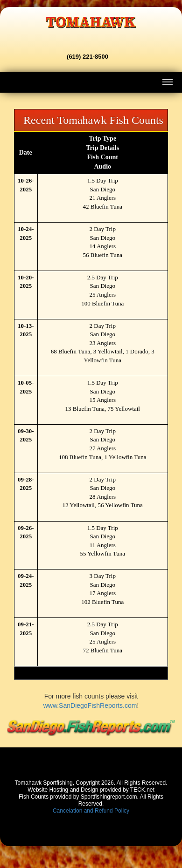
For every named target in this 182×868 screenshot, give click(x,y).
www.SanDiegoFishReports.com (90, 705)
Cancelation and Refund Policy (91, 811)
